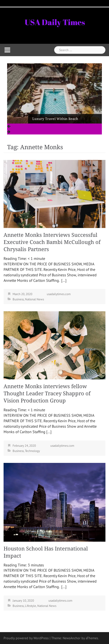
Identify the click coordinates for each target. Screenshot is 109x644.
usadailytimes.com (59, 294)
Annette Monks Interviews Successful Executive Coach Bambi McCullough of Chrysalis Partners (52, 242)
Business (18, 299)
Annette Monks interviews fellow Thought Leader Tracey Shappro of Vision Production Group (47, 394)
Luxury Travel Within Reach (55, 119)
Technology (32, 451)
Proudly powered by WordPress (26, 638)
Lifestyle (31, 606)
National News (34, 299)
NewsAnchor (72, 638)
